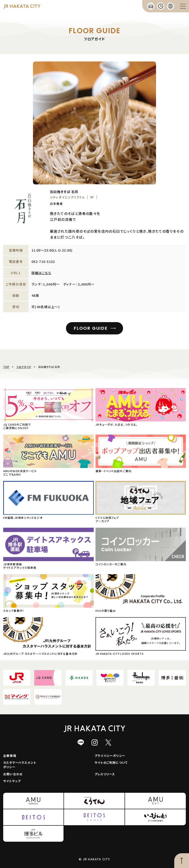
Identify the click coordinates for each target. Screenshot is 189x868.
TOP (6, 367)
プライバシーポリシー (110, 756)
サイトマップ (12, 781)
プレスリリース (105, 774)
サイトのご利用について (111, 762)
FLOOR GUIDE (91, 328)
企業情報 (10, 756)
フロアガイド (24, 367)
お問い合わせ (13, 774)
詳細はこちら (41, 273)
